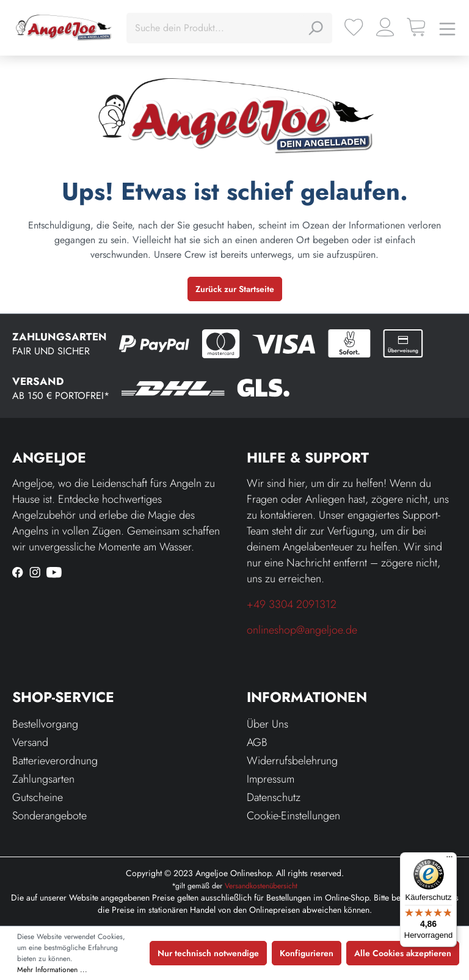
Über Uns (267, 724)
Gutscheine (38, 797)
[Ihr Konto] (385, 27)
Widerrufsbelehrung (292, 761)
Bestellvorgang (45, 724)
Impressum (271, 779)
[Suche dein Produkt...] (216, 28)
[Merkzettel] (354, 27)
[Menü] (447, 28)
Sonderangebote (49, 816)
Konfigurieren (307, 953)
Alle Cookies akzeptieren (403, 953)
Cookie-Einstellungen (293, 816)
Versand (30, 742)
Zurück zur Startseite (235, 289)
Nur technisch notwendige (208, 953)
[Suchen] (315, 28)
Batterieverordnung (55, 761)
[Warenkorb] (416, 27)
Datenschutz (274, 797)
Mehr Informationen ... (52, 970)
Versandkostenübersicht (261, 886)
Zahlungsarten (43, 779)
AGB (257, 742)
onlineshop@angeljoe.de (302, 630)
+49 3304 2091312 (292, 604)
